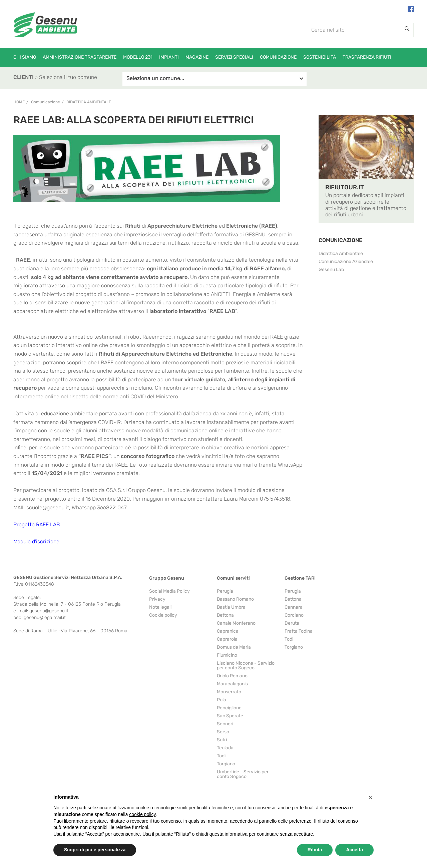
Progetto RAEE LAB (37, 524)
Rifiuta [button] (315, 850)
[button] (370, 797)
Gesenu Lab (331, 269)
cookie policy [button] (142, 814)
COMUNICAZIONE (340, 240)
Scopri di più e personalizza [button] (95, 850)
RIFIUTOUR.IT (345, 187)
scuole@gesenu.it (48, 507)
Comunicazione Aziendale (346, 261)
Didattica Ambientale (89, 102)
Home (19, 102)
